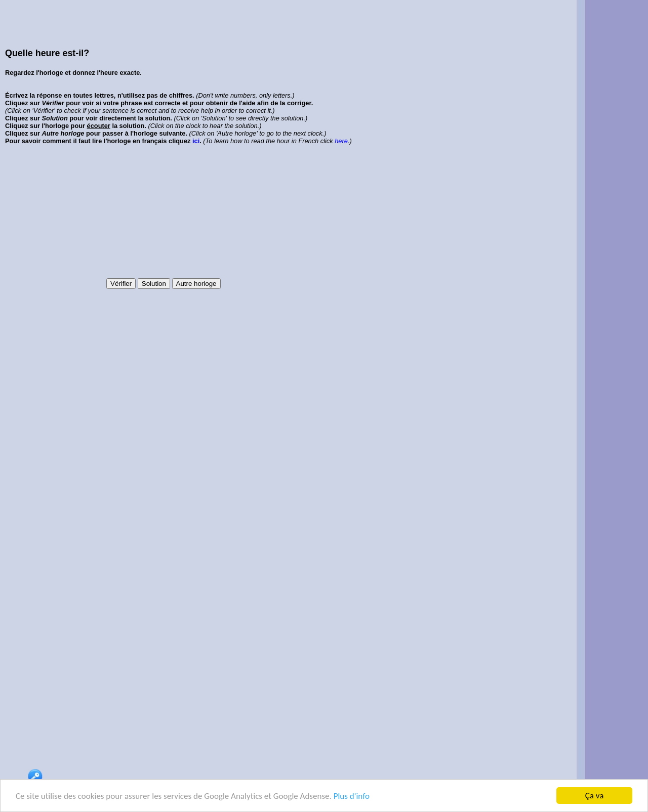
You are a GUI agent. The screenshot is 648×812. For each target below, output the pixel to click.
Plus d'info (352, 796)
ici (196, 141)
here (341, 141)
